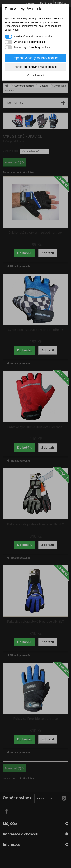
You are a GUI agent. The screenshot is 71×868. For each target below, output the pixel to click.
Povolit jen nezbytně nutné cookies (35, 67)
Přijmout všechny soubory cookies (36, 58)
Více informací (35, 75)
